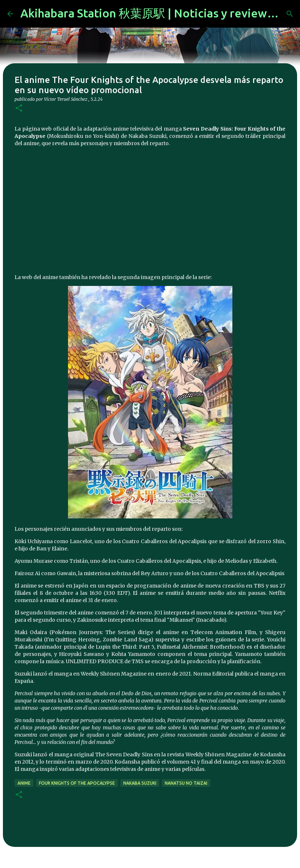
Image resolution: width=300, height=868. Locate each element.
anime (24, 783)
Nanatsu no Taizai (186, 783)
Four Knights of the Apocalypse (77, 783)
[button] (19, 109)
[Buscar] (290, 14)
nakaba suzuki (140, 783)
